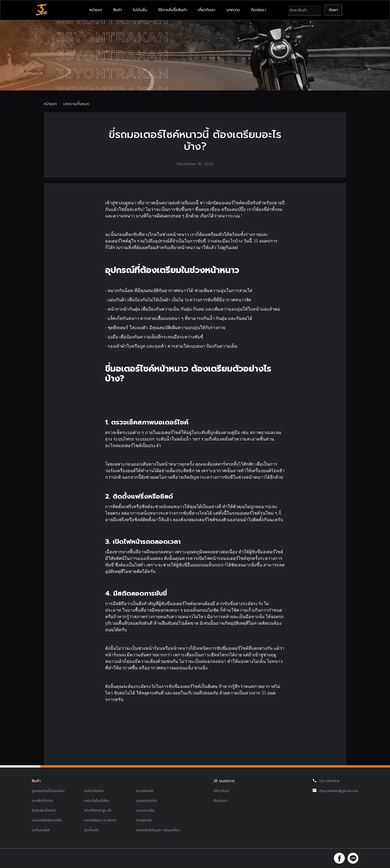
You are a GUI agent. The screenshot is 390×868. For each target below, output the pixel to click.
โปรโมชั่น (140, 10)
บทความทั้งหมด (76, 104)
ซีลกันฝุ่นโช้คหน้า (44, 811)
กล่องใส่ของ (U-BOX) (100, 820)
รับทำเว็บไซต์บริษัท (236, 858)
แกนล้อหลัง (145, 791)
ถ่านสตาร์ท (144, 820)
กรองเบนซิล (145, 811)
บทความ (233, 10)
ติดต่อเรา (258, 10)
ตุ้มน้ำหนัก (91, 830)
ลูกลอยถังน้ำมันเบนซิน (48, 791)
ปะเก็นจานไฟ (40, 830)
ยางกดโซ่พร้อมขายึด (47, 820)
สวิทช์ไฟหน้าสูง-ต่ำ (98, 811)
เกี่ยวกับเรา (207, 10)
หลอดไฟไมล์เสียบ (97, 801)
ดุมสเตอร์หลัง (147, 801)
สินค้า (118, 10)
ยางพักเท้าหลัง (42, 801)
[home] (41, 10)
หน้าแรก (96, 10)
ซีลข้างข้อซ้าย (94, 791)
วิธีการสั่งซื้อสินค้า (172, 10)
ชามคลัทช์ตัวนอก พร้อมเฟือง (158, 830)
